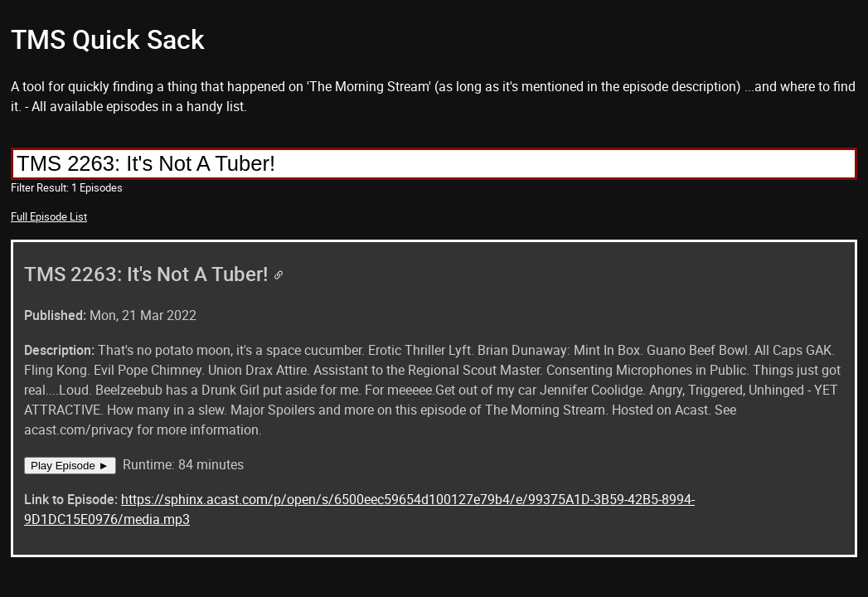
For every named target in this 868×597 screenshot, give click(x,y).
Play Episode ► (70, 466)
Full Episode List (49, 216)
